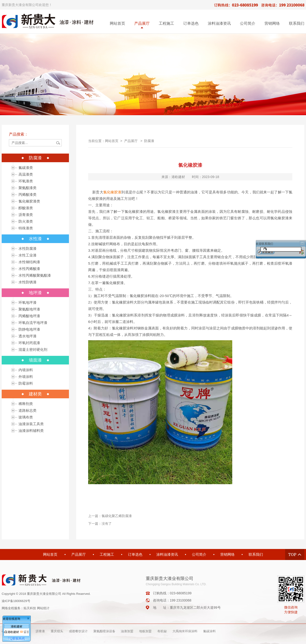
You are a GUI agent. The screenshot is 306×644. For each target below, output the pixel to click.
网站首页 (117, 23)
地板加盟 (145, 631)
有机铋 (162, 631)
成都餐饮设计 (78, 631)
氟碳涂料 (209, 631)
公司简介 (248, 23)
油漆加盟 (127, 631)
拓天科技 (30, 608)
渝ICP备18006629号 (16, 601)
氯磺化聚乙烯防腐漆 (117, 516)
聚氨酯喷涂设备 (104, 631)
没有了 (107, 524)
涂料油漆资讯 (219, 23)
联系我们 (297, 23)
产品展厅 (142, 23)
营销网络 (272, 23)
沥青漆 (40, 631)
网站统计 (43, 608)
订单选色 (191, 23)
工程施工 (166, 23)
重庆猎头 (57, 631)
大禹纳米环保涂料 (185, 631)
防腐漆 (149, 141)
